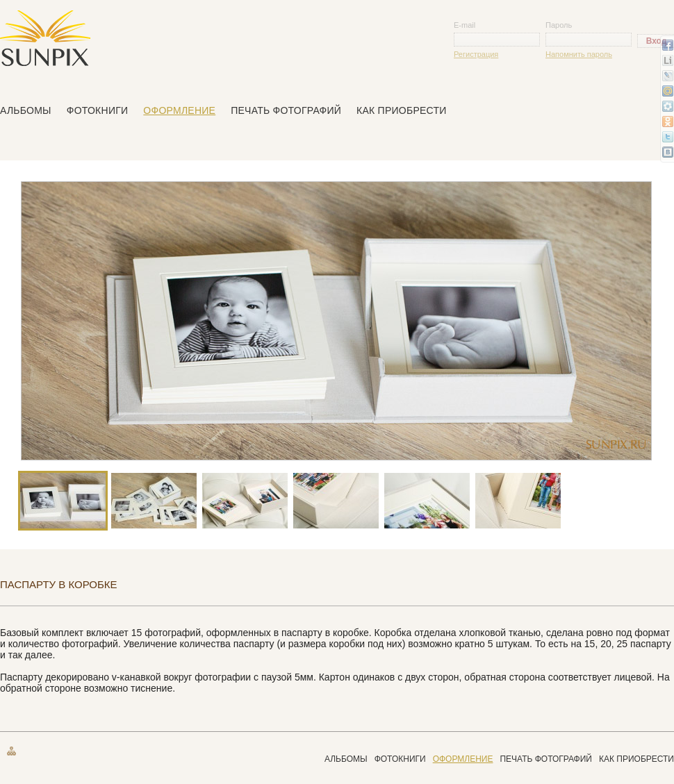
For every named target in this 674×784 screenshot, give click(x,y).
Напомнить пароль (579, 54)
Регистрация (476, 54)
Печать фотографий (286, 110)
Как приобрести (402, 110)
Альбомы (26, 110)
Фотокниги (98, 110)
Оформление (179, 110)
